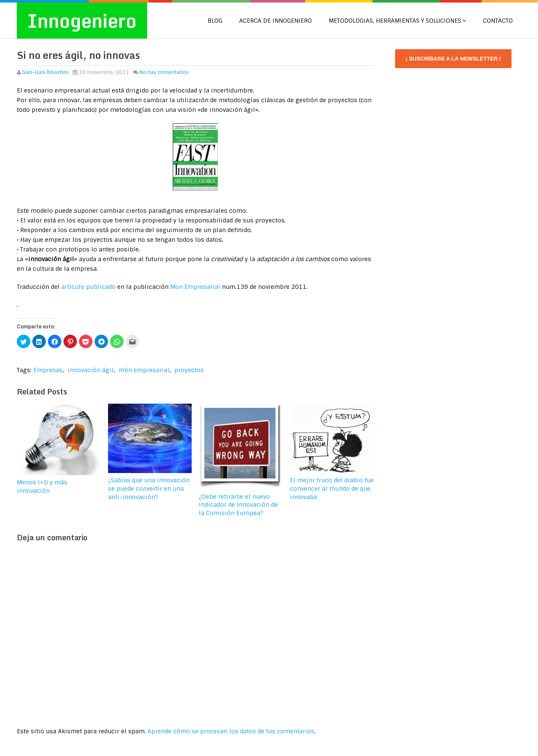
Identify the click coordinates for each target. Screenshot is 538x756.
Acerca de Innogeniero (276, 21)
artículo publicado (88, 287)
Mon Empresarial (195, 287)
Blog (215, 21)
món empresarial (144, 370)
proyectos (189, 370)
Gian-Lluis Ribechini (45, 72)
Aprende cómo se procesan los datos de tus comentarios (231, 731)
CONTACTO (498, 21)
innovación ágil (91, 370)
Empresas (48, 370)
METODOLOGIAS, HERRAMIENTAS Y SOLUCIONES (395, 21)
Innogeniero (82, 21)
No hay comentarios (164, 72)
